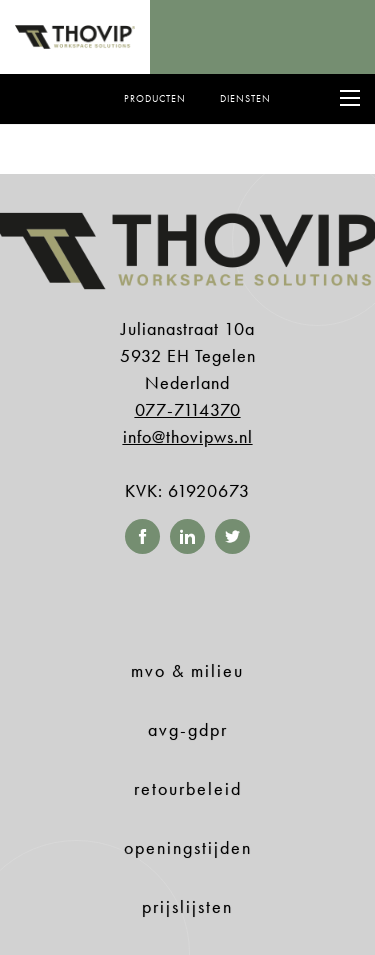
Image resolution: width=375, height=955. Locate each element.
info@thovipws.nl (188, 436)
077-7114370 (188, 409)
